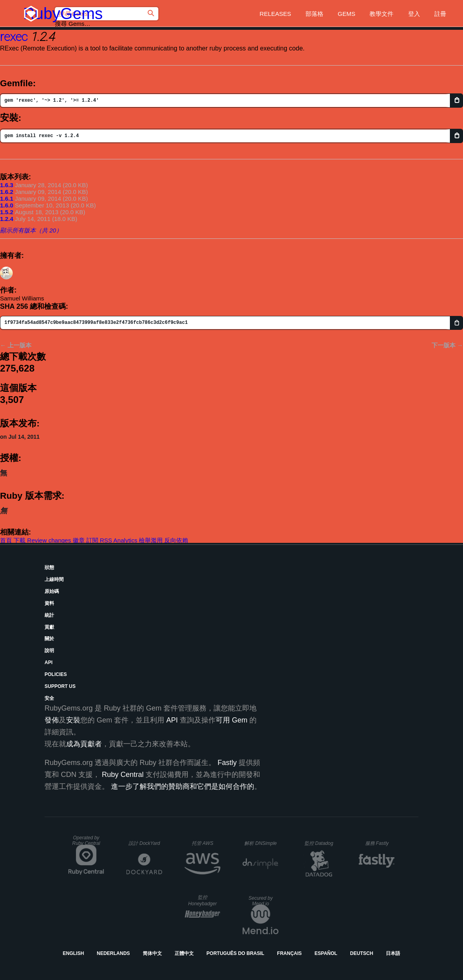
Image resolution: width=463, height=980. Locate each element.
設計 (144, 843)
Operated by (86, 841)
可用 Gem (231, 720)
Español (326, 953)
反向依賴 (176, 540)
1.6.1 (7, 199)
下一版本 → (447, 345)
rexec (14, 37)
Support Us (60, 686)
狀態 (49, 567)
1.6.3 (7, 185)
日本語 (393, 953)
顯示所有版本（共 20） (31, 230)
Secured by (261, 901)
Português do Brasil (235, 953)
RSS (106, 540)
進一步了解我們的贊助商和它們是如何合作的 (183, 786)
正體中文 (184, 953)
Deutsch (362, 953)
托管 (202, 843)
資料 (49, 603)
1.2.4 (7, 219)
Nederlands (113, 953)
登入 (414, 14)
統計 (49, 615)
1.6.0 (7, 205)
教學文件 (381, 14)
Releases (275, 14)
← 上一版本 (16, 345)
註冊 (440, 14)
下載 (19, 540)
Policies (56, 674)
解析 (260, 843)
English (73, 953)
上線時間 (54, 579)
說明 (49, 651)
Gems (346, 14)
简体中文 (152, 953)
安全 (49, 698)
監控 (319, 843)
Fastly (227, 763)
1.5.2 (7, 212)
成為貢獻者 (84, 744)
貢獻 (49, 627)
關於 (49, 639)
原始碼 (52, 591)
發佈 (52, 720)
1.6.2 (7, 192)
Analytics (125, 540)
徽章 (79, 540)
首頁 (6, 540)
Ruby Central (123, 775)
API (49, 662)
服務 (377, 843)
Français (290, 953)
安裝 (73, 720)
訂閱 (92, 540)
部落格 (314, 14)
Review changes (49, 540)
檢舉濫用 (151, 540)
